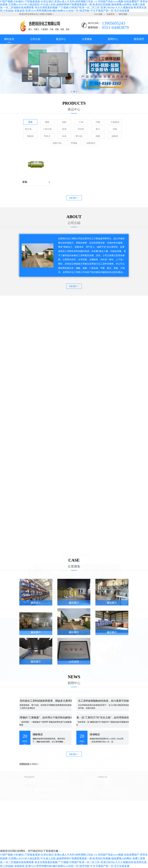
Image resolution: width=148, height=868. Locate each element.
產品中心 (61, 39)
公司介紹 (35, 39)
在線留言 (111, 14)
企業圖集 (87, 39)
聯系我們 (139, 39)
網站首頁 (9, 39)
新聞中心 (113, 39)
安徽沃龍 (80, 846)
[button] (71, 92)
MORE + (74, 198)
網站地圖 (123, 14)
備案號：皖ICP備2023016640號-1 (86, 840)
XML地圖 (98, 14)
